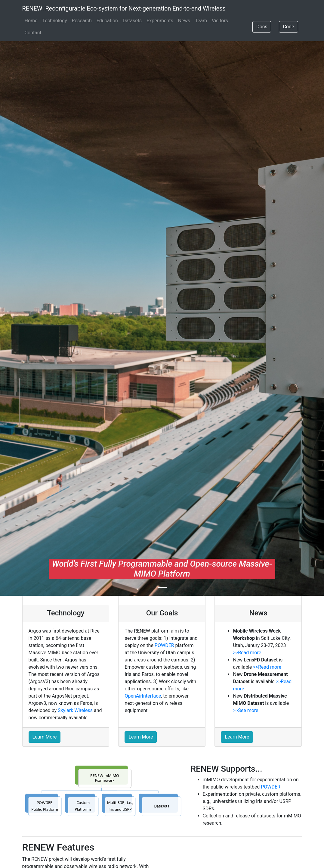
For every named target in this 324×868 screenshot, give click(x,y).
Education (107, 21)
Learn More (45, 737)
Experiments (160, 21)
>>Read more (247, 653)
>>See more (245, 710)
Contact (33, 33)
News (184, 21)
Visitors (220, 21)
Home (31, 21)
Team (201, 21)
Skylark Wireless (75, 710)
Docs (262, 27)
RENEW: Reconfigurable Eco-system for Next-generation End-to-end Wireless (124, 8)
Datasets (132, 21)
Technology (55, 21)
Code (288, 27)
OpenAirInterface (143, 696)
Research (82, 21)
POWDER (164, 645)
